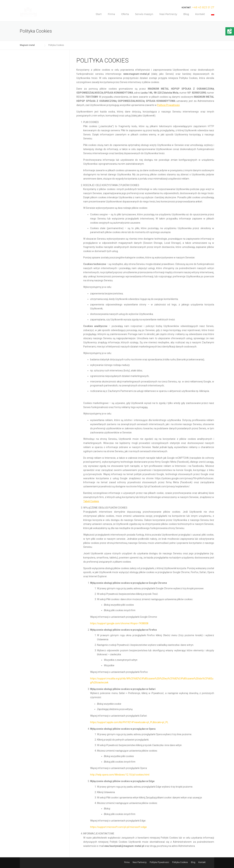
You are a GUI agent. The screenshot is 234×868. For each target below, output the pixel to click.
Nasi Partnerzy (168, 14)
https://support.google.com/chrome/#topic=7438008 (119, 623)
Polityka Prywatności (159, 862)
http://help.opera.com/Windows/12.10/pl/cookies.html (120, 775)
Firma (111, 14)
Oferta (125, 14)
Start (99, 14)
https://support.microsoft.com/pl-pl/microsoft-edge (118, 827)
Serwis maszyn (144, 14)
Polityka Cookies (180, 862)
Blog (186, 14)
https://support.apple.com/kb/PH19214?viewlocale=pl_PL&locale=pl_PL (129, 722)
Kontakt (200, 14)
